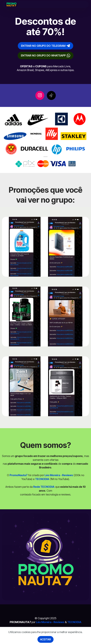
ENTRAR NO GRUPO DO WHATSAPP (46, 56)
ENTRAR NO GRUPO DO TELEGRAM (45, 46)
